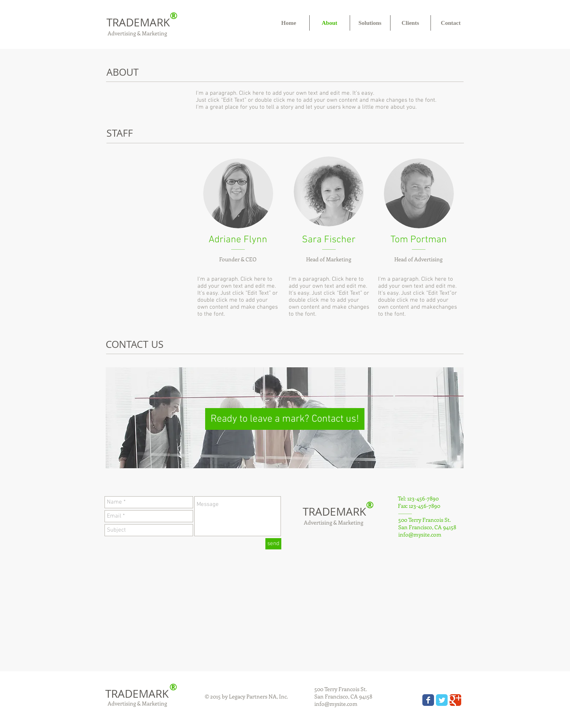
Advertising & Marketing (137, 33)
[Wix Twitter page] (442, 700)
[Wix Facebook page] (428, 700)
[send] (273, 544)
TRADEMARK (138, 22)
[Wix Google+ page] (455, 700)
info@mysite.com (420, 534)
